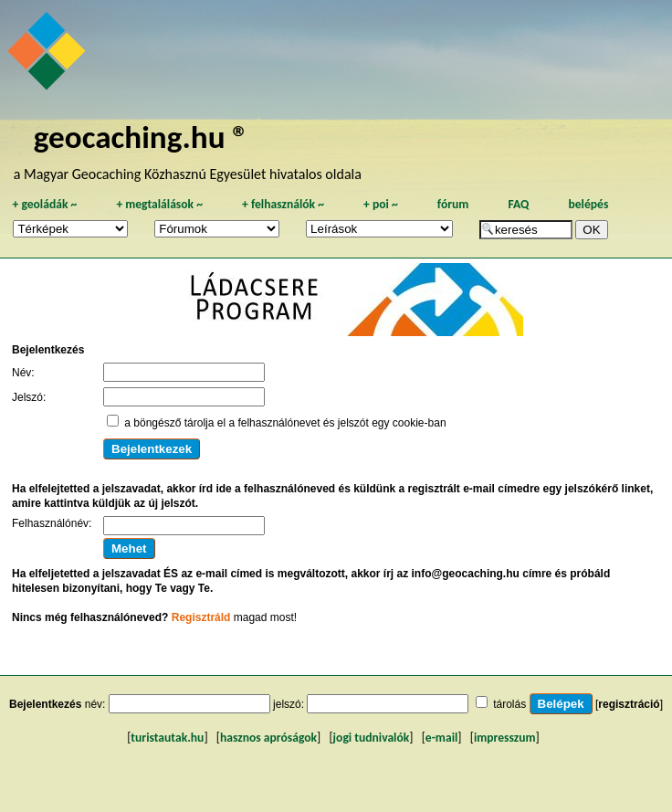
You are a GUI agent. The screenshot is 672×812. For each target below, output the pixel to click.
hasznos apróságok (268, 738)
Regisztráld (201, 617)
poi (381, 204)
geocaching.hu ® (142, 137)
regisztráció (629, 704)
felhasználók (283, 204)
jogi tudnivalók (372, 738)
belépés (588, 204)
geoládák (44, 204)
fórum (453, 204)
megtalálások (159, 204)
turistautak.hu (167, 738)
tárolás (509, 704)
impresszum (505, 738)
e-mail (441, 738)
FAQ (518, 204)
